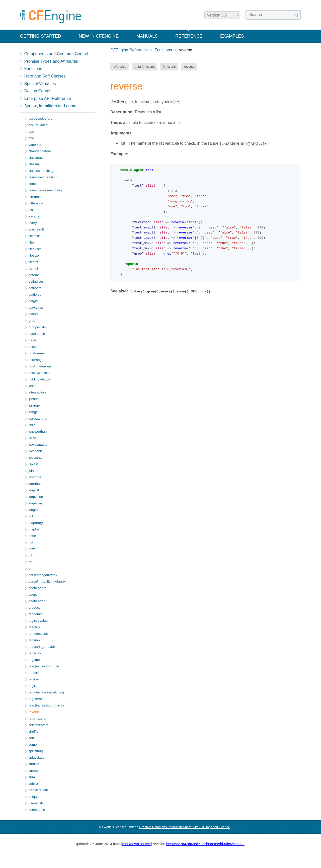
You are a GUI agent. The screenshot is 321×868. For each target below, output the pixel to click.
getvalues (36, 308)
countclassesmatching (45, 190)
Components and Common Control (56, 54)
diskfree (34, 210)
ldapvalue (36, 497)
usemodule (37, 810)
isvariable (36, 451)
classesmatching (41, 171)
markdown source (137, 844)
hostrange (36, 360)
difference (36, 203)
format (33, 268)
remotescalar (38, 634)
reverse (189, 67)
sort (31, 738)
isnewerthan (38, 431)
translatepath (38, 790)
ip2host (34, 399)
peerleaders (37, 588)
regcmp (34, 660)
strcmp (34, 771)
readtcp (34, 627)
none (32, 536)
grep (32, 321)
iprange (34, 405)
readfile (34, 673)
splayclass (36, 758)
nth (31, 555)
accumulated (38, 125)
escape (34, 216)
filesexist (35, 236)
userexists (36, 803)
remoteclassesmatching (46, 692)
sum (32, 777)
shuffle (34, 731)
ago (31, 132)
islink (32, 438)
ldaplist (34, 490)
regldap (34, 640)
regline (34, 679)
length (33, 510)
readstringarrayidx (42, 647)
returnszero (37, 718)
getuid (33, 314)
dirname (35, 197)
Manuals (147, 36)
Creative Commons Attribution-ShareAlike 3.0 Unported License (184, 827)
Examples (232, 36)
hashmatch (37, 334)
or (30, 568)
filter (32, 242)
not (31, 542)
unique (34, 797)
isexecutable (38, 445)
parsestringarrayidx (43, 575)
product (34, 608)
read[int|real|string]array (46, 705)
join (31, 471)
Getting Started (41, 36)
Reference (189, 36)
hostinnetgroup (40, 366)
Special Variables (40, 84)
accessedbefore (41, 119)
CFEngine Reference (129, 50)
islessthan (36, 458)
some (33, 744)
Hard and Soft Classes (45, 76)
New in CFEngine (99, 36)
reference (120, 67)
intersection (37, 392)
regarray (35, 653)
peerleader (37, 601)
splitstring (36, 751)
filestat (33, 262)
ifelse (33, 386)
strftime (34, 764)
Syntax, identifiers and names (51, 106)
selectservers (39, 725)
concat (34, 184)
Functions (33, 68)
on (30, 562)
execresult (36, 229)
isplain (33, 464)
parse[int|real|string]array (47, 581)
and (31, 138)
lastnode (35, 477)
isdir (32, 425)
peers (33, 595)
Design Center (37, 91)
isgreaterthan (38, 418)
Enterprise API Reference (48, 98)
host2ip (34, 347)
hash (32, 340)
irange (33, 412)
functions (169, 67)
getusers (35, 288)
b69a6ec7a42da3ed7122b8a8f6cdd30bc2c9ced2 (205, 844)
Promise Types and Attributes (51, 61)
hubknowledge (39, 379)
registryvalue (38, 621)
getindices (36, 282)
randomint (36, 614)
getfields (35, 295)
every (33, 223)
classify (34, 164)
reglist (33, 686)
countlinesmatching (43, 177)
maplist (34, 529)
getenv (34, 275)
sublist (33, 784)
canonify (35, 145)
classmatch (37, 158)
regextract (36, 699)
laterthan (35, 484)
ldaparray (36, 503)
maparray (36, 523)
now (32, 549)
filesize (34, 255)
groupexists (37, 327)
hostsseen (36, 353)
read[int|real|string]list (45, 666)
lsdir (32, 516)
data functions (145, 67)
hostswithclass (39, 373)
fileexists (35, 249)
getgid (33, 301)
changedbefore (40, 151)
